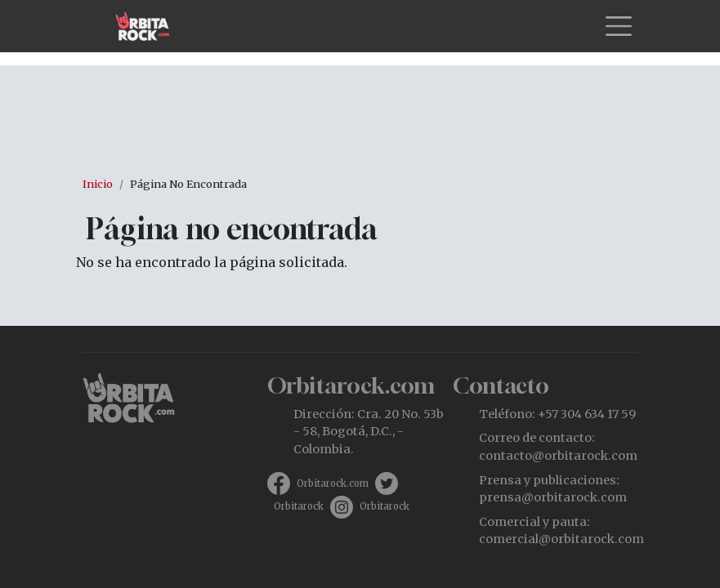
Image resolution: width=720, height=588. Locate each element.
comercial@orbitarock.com (561, 539)
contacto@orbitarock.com (558, 456)
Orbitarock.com (333, 483)
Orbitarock (299, 506)
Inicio (98, 184)
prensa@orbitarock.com (553, 497)
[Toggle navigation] (619, 26)
